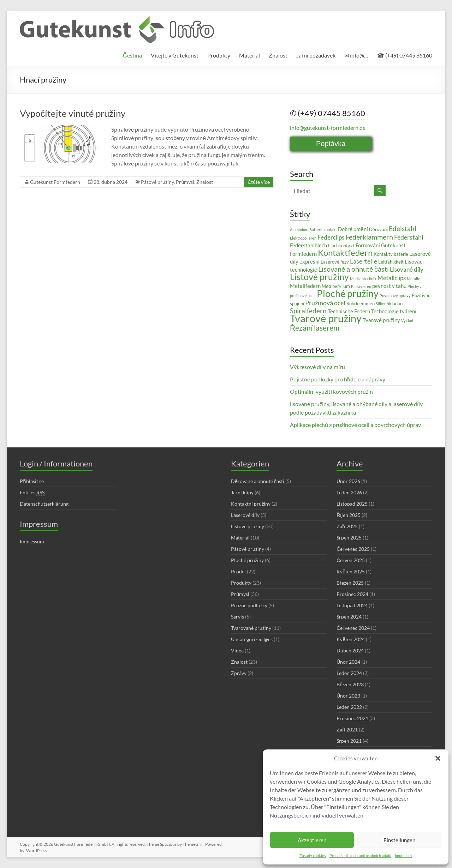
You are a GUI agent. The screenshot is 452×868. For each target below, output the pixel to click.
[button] (438, 758)
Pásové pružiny (157, 182)
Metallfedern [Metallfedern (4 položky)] (305, 286)
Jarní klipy (242, 492)
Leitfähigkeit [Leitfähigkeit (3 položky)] (391, 262)
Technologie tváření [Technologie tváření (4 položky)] (394, 311)
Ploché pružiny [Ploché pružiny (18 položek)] (348, 293)
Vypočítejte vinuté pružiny (73, 113)
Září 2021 (347, 730)
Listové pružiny (248, 526)
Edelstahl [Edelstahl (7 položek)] (403, 228)
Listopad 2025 (352, 504)
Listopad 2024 (352, 605)
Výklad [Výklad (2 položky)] (407, 321)
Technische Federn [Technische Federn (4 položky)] (349, 311)
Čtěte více (259, 182)
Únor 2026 (348, 481)
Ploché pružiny (247, 560)
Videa (237, 650)
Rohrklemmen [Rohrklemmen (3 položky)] (361, 303)
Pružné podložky (249, 605)
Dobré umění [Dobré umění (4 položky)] (353, 229)
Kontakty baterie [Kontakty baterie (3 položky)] (391, 254)
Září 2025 (347, 526)
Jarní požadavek (316, 55)
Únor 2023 (348, 696)
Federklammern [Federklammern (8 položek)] (369, 237)
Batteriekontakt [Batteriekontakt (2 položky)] (323, 230)
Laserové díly (245, 515)
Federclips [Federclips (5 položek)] (331, 237)
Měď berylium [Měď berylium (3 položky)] (336, 286)
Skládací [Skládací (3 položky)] (395, 303)
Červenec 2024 (353, 628)
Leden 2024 (349, 673)
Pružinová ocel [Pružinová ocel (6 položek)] (325, 303)
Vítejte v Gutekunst (175, 55)
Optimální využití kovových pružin (331, 391)
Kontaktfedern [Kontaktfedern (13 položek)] (345, 252)
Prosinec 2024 (352, 594)
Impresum (403, 855)
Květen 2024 (351, 639)
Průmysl (185, 182)
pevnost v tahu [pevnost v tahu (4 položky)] (389, 286)
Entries (32, 493)
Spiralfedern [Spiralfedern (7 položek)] (308, 311)
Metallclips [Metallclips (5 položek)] (392, 278)
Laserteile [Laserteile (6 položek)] (364, 261)
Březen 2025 (350, 583)
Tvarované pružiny (251, 628)
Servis (237, 617)
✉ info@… (356, 55)
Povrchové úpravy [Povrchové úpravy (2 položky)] (395, 296)
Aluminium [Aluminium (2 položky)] (299, 230)
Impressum (32, 541)
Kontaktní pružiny (251, 504)
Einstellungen (399, 840)
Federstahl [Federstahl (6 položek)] (409, 237)
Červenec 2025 (353, 549)
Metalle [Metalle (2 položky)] (414, 279)
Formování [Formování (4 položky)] (368, 245)
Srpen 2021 (349, 741)
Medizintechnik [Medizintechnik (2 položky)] (363, 279)
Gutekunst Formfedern (55, 182)
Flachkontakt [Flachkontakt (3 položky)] (341, 246)
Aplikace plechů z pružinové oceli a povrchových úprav (355, 425)
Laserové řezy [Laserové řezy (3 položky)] (335, 262)
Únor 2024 (348, 662)
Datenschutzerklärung (44, 504)
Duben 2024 (350, 650)
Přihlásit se (32, 481)
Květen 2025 (351, 571)
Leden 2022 (349, 707)
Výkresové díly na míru (317, 367)
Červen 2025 (351, 560)
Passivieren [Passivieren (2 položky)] (361, 286)
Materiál (249, 55)
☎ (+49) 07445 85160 (405, 55)
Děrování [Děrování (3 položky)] (378, 229)
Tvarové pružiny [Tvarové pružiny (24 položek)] (326, 318)
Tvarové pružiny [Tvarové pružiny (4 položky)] (381, 320)
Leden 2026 (349, 492)
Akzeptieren (312, 840)
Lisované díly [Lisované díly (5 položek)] (407, 269)
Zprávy (239, 673)
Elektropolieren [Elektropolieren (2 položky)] (303, 238)
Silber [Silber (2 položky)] (381, 304)
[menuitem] (132, 55)
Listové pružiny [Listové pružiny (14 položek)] (319, 277)
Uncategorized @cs (252, 639)
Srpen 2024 (349, 617)
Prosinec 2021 (352, 718)
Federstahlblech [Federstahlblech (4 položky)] (308, 245)
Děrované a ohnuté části (258, 481)
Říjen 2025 (349, 515)
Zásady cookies (313, 855)
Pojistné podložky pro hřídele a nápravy (338, 379)
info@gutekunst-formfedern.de (328, 128)
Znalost (278, 55)
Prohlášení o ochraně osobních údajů (360, 855)
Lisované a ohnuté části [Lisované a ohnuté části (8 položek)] (353, 269)
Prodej (238, 571)
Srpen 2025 (349, 538)
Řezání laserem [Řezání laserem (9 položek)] (315, 328)
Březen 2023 (350, 684)
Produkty (219, 55)
